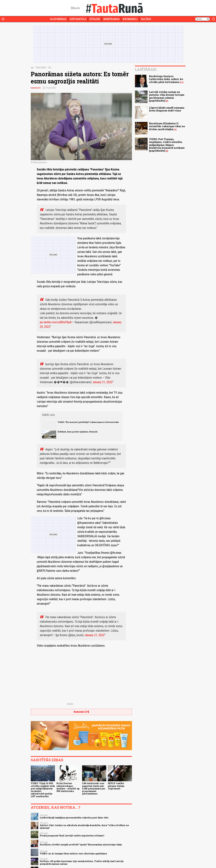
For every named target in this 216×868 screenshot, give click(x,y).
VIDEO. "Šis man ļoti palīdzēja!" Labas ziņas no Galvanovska (88, 422)
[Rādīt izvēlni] (3, 19)
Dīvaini (95, 19)
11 (182, 82)
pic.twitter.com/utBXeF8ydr (56, 322)
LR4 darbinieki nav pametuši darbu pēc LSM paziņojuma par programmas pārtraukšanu (94, 788)
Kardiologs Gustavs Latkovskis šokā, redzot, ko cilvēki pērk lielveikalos (166, 79)
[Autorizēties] (213, 19)
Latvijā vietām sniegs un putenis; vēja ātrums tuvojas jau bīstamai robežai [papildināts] (167, 96)
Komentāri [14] (81, 712)
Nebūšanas (111, 19)
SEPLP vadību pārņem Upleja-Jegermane (116, 786)
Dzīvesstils (78, 19)
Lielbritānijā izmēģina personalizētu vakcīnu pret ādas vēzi (74, 818)
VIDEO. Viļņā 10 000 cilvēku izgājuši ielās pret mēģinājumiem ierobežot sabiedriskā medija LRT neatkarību (43, 790)
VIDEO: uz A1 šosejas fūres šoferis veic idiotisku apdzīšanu (73, 854)
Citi (50, 67)
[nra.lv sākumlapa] (75, 8)
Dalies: (70, 704)
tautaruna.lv (36, 88)
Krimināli (130, 19)
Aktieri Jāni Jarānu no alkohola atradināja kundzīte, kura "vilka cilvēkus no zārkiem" (84, 827)
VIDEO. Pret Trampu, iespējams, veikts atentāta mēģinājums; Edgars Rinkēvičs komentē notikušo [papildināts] (167, 145)
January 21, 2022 (102, 382)
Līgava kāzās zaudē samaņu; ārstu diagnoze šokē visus (167, 109)
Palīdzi (146, 19)
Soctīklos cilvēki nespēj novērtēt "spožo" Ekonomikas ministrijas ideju (81, 845)
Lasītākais (146, 69)
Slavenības (58, 19)
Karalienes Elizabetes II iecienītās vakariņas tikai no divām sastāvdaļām (167, 126)
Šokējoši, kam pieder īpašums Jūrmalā (78, 432)
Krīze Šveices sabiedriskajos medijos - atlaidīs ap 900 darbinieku (68, 787)
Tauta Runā (41, 67)
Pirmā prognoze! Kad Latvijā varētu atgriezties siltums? (72, 836)
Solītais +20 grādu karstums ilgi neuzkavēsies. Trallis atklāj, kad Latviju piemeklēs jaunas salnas (82, 862)
